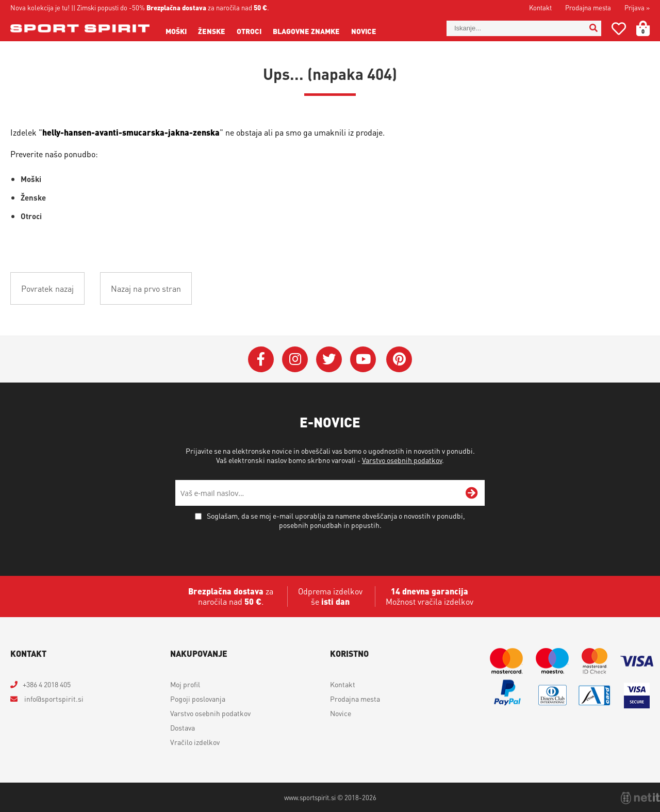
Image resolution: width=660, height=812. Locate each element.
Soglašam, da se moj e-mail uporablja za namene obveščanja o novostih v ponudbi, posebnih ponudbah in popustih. (336, 520)
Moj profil (185, 684)
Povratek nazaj (47, 288)
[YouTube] (363, 359)
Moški (176, 31)
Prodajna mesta (588, 7)
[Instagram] (295, 359)
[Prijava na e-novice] (472, 493)
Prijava (637, 7)
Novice (364, 31)
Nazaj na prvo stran (146, 288)
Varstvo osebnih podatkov (402, 460)
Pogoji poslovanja (198, 699)
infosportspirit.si (53, 699)
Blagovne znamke (306, 31)
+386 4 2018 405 (47, 684)
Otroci (249, 31)
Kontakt (540, 7)
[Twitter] (329, 359)
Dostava (183, 727)
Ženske (212, 31)
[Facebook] (261, 359)
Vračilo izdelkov (195, 742)
